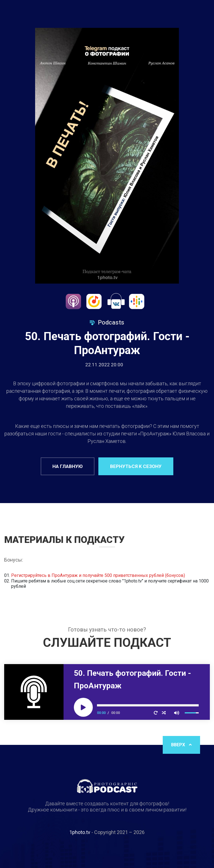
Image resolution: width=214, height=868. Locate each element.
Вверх (181, 745)
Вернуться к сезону (136, 466)
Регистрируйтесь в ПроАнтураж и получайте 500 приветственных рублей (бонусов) (98, 575)
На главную (68, 466)
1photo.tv (80, 832)
